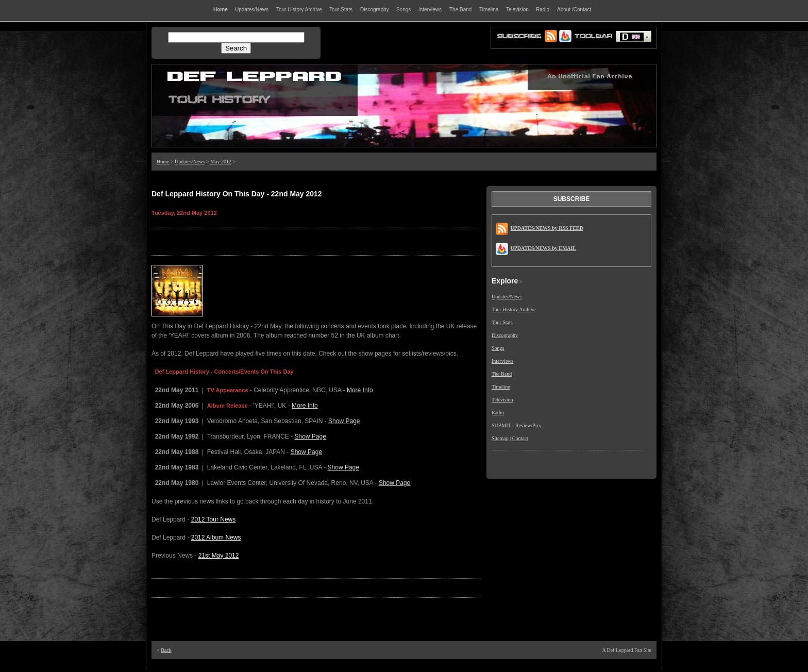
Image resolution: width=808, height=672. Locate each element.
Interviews (502, 361)
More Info (360, 390)
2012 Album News (216, 537)
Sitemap (500, 438)
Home (163, 162)
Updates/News (190, 162)
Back (166, 650)
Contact (520, 438)
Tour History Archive (514, 309)
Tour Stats (502, 322)
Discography (505, 335)
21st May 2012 (219, 556)
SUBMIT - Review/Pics (516, 425)
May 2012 (221, 162)
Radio (498, 413)
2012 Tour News (214, 519)
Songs (498, 348)
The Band (502, 374)
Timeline (501, 387)
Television (502, 400)
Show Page (344, 421)
